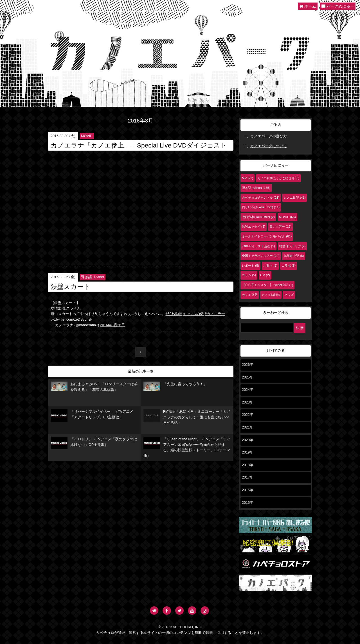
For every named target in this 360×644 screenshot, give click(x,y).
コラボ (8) (289, 266)
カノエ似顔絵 (271, 295)
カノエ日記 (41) (294, 198)
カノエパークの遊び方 (269, 136)
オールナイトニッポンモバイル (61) (267, 236)
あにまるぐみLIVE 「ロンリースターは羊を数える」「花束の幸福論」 (94, 387)
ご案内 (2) (270, 266)
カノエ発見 (250, 295)
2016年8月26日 (112, 325)
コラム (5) (249, 275)
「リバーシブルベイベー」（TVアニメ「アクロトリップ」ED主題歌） (92, 415)
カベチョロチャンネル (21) (261, 198)
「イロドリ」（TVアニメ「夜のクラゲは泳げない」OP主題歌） (94, 443)
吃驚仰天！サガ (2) (292, 246)
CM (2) (265, 275)
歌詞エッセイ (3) (254, 226)
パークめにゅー (338, 6)
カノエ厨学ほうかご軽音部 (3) (278, 178)
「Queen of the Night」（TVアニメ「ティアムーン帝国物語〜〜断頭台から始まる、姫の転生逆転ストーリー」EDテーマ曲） (187, 447)
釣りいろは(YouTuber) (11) (261, 207)
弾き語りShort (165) (256, 188)
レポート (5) (250, 266)
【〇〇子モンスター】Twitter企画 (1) (267, 285)
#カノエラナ (215, 314)
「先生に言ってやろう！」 (175, 386)
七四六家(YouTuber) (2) (258, 217)
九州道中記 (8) (294, 256)
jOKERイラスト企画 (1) (258, 246)
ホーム (308, 6)
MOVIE (87, 136)
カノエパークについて (269, 146)
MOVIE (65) (287, 217)
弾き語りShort (93, 277)
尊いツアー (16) (280, 226)
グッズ (289, 295)
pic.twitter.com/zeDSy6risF (71, 319)
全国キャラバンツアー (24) (261, 256)
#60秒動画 (174, 314)
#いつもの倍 (193, 314)
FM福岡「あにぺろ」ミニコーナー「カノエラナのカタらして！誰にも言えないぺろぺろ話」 (187, 417)
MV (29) (247, 178)
